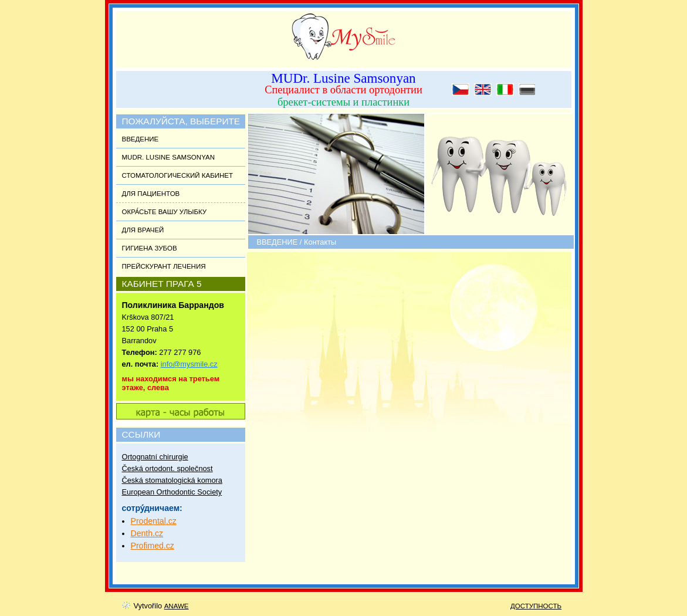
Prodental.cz (154, 521)
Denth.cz (147, 533)
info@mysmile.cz (189, 364)
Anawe (177, 606)
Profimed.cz (153, 546)
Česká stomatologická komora (172, 480)
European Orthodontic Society (172, 492)
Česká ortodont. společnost (167, 468)
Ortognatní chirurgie (155, 457)
